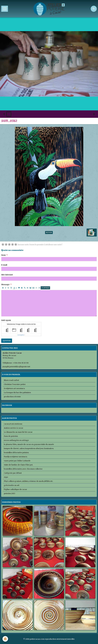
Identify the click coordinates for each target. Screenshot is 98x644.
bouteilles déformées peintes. (16, 453)
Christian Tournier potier (15, 384)
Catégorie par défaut (13, 473)
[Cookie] (5, 639)
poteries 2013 (9, 493)
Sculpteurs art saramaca (14, 388)
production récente (12, 397)
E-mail (4, 265)
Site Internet (7, 275)
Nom (3, 255)
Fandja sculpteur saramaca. (16, 457)
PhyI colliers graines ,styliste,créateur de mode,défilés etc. (28, 481)
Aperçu (45, 288)
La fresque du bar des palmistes (17, 393)
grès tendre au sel (12, 485)
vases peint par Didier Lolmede (17, 461)
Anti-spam (6, 320)
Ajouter (7, 341)
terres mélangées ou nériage (16, 440)
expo (6, 477)
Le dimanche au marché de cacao (18, 432)
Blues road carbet (11, 380)
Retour (49, 232)
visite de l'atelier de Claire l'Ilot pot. (18, 465)
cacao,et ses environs (13, 424)
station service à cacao (14, 428)
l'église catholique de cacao (15, 489)
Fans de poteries (11, 436)
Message (5, 284)
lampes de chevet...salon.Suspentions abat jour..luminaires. (29, 448)
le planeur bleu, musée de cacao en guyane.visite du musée (29, 444)
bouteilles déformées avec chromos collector (23, 469)
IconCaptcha (21, 335)
